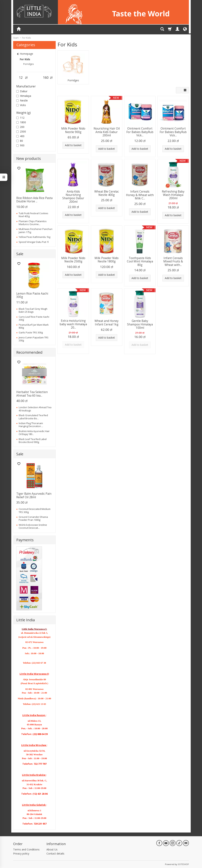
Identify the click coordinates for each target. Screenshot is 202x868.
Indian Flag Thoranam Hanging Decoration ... (31, 425)
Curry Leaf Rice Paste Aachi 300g (34, 318)
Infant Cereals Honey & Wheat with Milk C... (140, 195)
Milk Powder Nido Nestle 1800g (107, 260)
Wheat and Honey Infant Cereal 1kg (107, 323)
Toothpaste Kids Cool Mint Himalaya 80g (140, 261)
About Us (52, 849)
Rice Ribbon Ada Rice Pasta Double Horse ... (34, 200)
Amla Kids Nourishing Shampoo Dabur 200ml (73, 197)
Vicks (21, 105)
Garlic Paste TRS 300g (31, 332)
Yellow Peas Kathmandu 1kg (34, 237)
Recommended (29, 352)
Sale (20, 254)
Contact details (55, 853)
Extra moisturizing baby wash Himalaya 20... (73, 324)
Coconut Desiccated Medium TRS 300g (35, 510)
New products (29, 158)
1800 (21, 122)
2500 (21, 131)
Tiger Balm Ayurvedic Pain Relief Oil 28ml (34, 495)
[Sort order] (178, 90)
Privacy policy (21, 853)
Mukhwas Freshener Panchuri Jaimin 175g (36, 230)
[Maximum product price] (46, 78)
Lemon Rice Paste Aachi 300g (32, 295)
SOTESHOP (183, 864)
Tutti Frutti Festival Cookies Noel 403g (33, 215)
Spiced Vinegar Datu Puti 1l (34, 242)
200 (20, 127)
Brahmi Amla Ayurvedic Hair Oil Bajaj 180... (34, 433)
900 (20, 145)
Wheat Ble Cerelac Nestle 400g (107, 193)
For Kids (25, 59)
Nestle (22, 100)
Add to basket (73, 145)
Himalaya (24, 96)
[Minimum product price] (21, 78)
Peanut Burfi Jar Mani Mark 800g (34, 326)
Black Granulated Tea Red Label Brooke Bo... (33, 417)
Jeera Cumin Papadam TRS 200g (34, 339)
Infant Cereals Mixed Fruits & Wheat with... (173, 261)
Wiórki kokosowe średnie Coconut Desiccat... (33, 526)
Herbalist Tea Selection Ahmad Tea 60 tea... (32, 394)
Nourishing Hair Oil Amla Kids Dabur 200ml (107, 132)
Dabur (22, 91)
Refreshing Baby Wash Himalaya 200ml (173, 195)
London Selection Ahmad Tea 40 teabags (35, 409)
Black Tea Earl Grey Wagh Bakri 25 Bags (33, 310)
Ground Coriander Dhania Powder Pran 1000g (33, 518)
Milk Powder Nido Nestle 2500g (73, 260)
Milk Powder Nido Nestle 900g (73, 130)
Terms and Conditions (26, 849)
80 (20, 141)
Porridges (73, 80)
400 (20, 136)
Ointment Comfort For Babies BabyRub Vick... (140, 132)
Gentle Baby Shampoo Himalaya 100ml (140, 324)
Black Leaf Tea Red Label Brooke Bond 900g (33, 441)
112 (20, 118)
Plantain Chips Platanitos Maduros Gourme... (33, 223)
